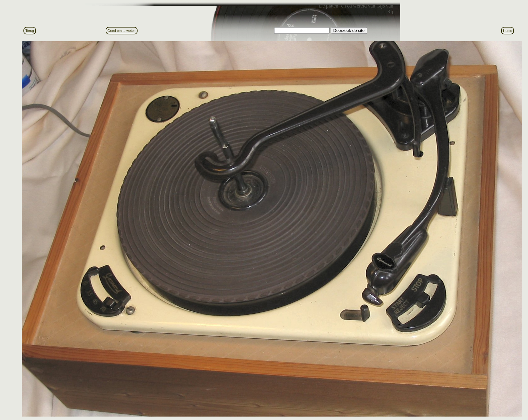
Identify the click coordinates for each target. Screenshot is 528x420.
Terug (30, 31)
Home (508, 31)
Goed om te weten (122, 31)
